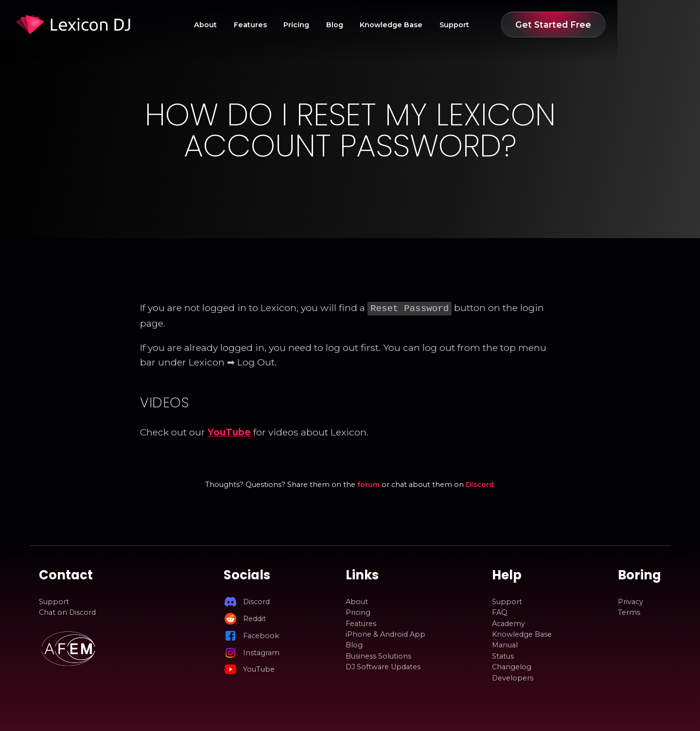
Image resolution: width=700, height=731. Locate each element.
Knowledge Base (446, 25)
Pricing (352, 25)
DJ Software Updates (383, 666)
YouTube (229, 431)
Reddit (254, 618)
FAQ (500, 611)
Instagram (261, 652)
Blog (390, 25)
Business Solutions (378, 655)
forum (368, 484)
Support (510, 25)
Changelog (512, 666)
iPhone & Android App (385, 633)
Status (503, 655)
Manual (505, 644)
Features (306, 25)
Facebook (261, 635)
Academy (508, 623)
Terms (629, 611)
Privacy (630, 601)
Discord (480, 484)
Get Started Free (609, 25)
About (261, 25)
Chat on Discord (67, 611)
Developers (513, 677)
